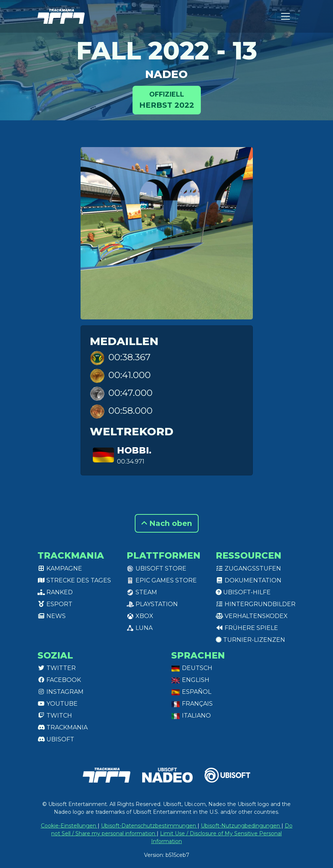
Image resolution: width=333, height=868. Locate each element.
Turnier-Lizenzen (250, 640)
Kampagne (60, 568)
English (190, 680)
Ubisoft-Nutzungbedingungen (241, 826)
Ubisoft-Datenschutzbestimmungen (149, 826)
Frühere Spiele (247, 628)
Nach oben (167, 523)
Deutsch (192, 668)
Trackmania (63, 727)
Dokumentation (249, 580)
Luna (140, 628)
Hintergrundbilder (256, 604)
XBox (140, 616)
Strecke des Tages (74, 580)
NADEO (166, 74)
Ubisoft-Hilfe (243, 592)
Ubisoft (56, 739)
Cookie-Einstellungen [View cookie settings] (69, 826)
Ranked (55, 592)
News (52, 616)
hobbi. (134, 450)
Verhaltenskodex (252, 616)
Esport (55, 604)
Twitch (55, 716)
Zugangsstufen (248, 568)
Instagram (61, 692)
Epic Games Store (162, 580)
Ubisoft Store (156, 568)
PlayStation (152, 604)
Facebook (59, 680)
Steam (142, 592)
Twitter (57, 668)
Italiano (191, 716)
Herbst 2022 (167, 99)
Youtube (58, 704)
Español (191, 692)
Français (192, 704)
